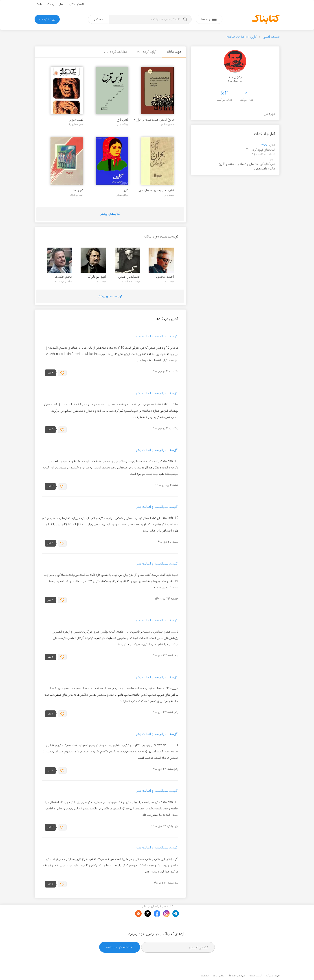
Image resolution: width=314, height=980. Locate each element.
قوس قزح (123, 120)
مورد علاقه (174, 52)
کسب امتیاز (255, 962)
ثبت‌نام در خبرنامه (120, 933)
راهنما (38, 4)
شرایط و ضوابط (237, 962)
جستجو (98, 19)
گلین (126, 190)
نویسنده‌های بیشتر (110, 296)
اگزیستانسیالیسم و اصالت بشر (157, 337)
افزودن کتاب (76, 4)
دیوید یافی (169, 195)
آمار (61, 4)
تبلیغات (205, 962)
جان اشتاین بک (75, 124)
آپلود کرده (147, 52)
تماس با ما (219, 962)
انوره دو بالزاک (77, 195)
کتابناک (256, 969)
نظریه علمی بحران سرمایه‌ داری (156, 190)
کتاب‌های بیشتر (110, 214)
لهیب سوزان (76, 120)
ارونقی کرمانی (122, 195)
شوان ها (78, 190)
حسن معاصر (167, 124)
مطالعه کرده (115, 52)
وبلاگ (50, 4)
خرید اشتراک (273, 962)
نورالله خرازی (123, 124)
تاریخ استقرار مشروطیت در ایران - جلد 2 (154, 120)
